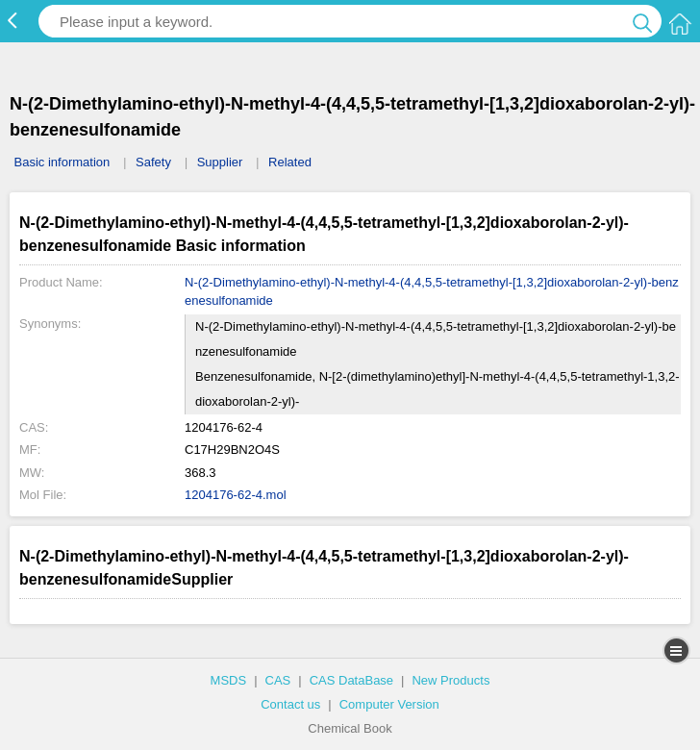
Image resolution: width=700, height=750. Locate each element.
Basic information (62, 162)
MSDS (229, 680)
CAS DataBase (351, 680)
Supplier (220, 162)
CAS (278, 680)
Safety (153, 162)
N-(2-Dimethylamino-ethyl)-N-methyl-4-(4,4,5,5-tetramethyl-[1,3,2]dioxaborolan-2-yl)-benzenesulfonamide (432, 292)
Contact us (290, 704)
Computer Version (389, 704)
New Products (450, 680)
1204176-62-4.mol (236, 495)
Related (290, 162)
